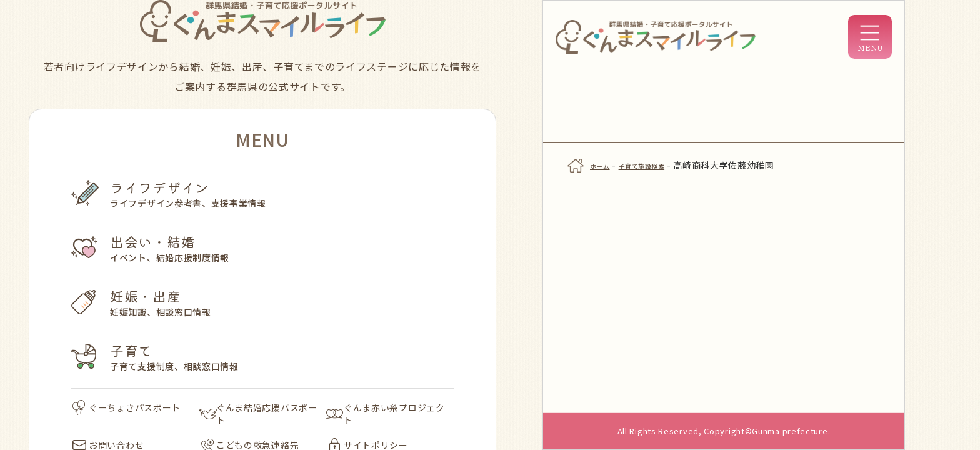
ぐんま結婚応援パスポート (258, 414)
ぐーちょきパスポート (127, 407)
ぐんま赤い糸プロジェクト (386, 414)
